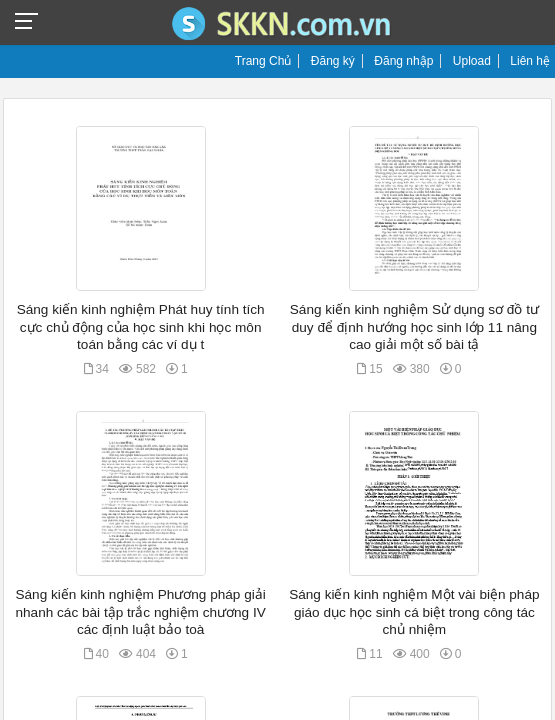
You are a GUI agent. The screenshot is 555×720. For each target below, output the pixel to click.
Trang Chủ (263, 61)
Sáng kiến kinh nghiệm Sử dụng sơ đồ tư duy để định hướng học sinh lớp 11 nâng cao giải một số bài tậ (414, 327)
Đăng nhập (403, 61)
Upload (472, 61)
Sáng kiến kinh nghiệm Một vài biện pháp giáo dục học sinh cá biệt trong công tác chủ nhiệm (414, 612)
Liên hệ (530, 61)
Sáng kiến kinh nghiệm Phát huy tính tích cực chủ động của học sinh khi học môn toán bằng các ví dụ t (141, 327)
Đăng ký (333, 61)
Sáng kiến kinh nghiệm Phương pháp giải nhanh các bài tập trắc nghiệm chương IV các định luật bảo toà (140, 612)
